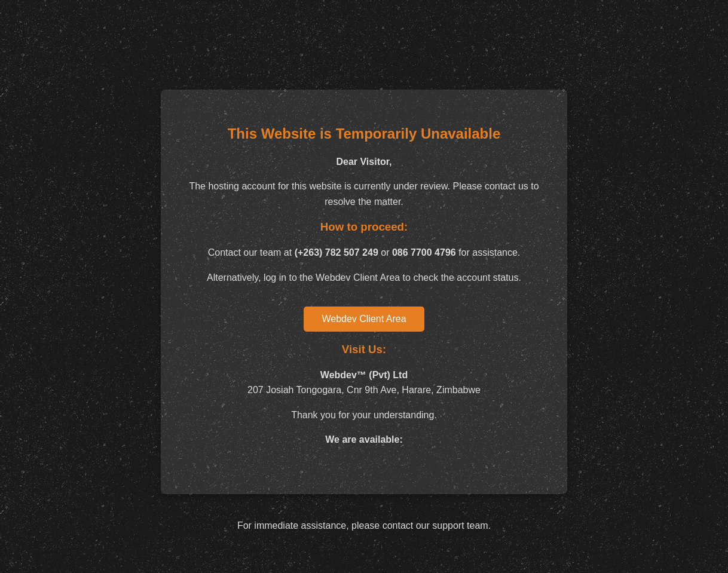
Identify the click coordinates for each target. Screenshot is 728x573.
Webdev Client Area (364, 319)
